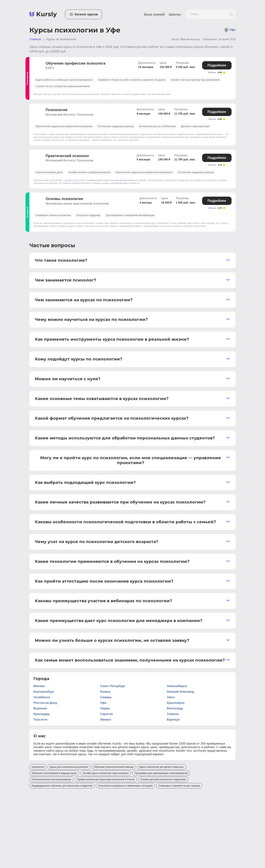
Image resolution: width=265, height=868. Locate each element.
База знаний (154, 14)
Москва (39, 686)
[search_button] (231, 14)
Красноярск (176, 703)
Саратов (107, 714)
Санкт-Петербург (113, 686)
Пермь (105, 708)
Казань (105, 692)
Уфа (230, 30)
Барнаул (173, 720)
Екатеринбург (44, 692)
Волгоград (175, 708)
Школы (175, 14)
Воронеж (40, 708)
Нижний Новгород (180, 692)
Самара (106, 697)
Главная (35, 39)
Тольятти (40, 720)
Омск (171, 697)
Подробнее (217, 65)
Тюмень (173, 714)
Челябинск (42, 697)
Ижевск (106, 720)
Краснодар (42, 714)
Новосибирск (177, 686)
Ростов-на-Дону (45, 703)
